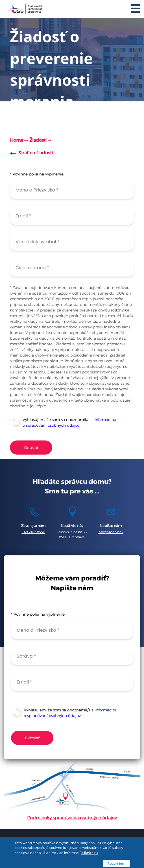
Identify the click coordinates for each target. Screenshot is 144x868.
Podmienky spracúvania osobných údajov (72, 818)
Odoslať (31, 448)
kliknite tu (90, 853)
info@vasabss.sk (111, 532)
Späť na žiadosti (36, 153)
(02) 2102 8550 (33, 532)
